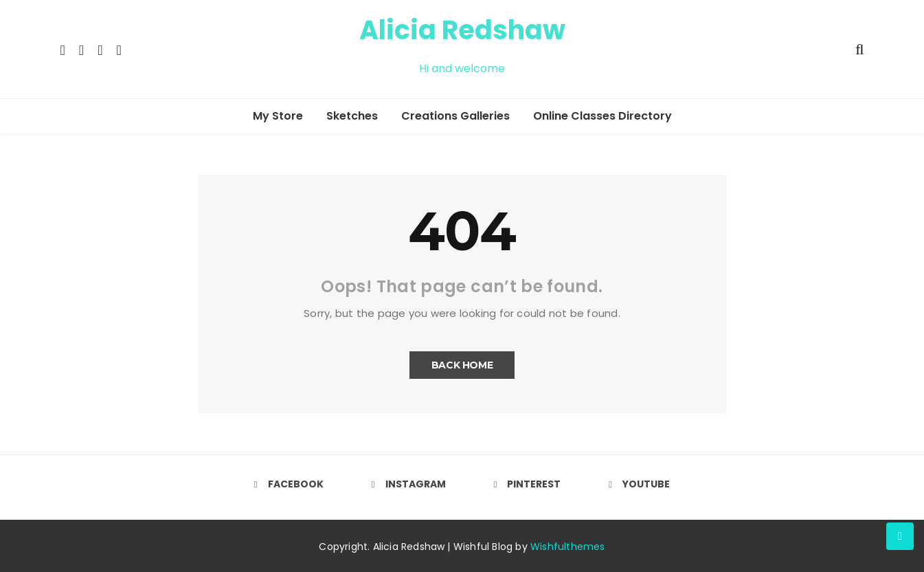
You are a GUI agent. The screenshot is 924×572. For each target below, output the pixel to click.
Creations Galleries (455, 116)
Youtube (639, 484)
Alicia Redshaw (462, 30)
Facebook (289, 484)
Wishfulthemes (568, 547)
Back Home (462, 365)
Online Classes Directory (602, 116)
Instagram (409, 484)
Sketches (352, 116)
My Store (278, 116)
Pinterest (528, 484)
